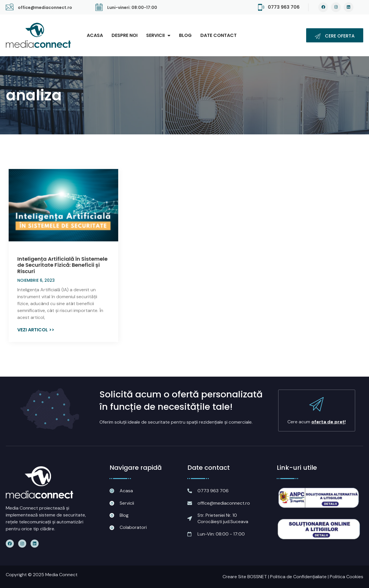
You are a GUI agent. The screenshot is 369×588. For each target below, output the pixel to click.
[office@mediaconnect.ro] (10, 7)
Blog (185, 35)
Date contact (219, 35)
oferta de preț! (328, 422)
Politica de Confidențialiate (298, 577)
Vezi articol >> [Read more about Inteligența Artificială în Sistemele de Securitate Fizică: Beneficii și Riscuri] (36, 330)
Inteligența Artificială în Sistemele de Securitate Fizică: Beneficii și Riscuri (62, 265)
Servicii (158, 35)
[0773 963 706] (261, 7)
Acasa (95, 35)
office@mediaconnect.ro (45, 7)
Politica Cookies (347, 577)
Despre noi (125, 35)
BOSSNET (257, 577)
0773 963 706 (284, 7)
